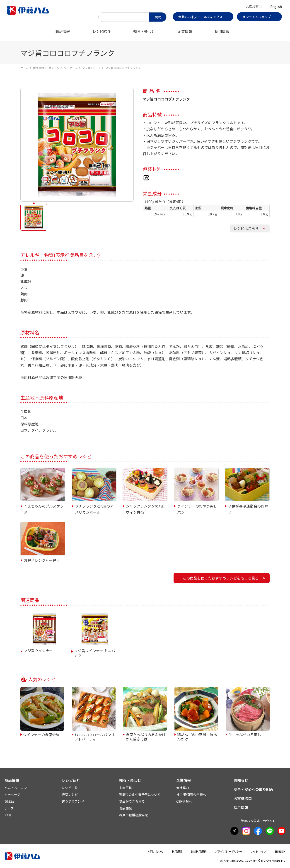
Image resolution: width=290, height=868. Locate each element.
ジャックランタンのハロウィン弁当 (146, 509)
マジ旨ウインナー (38, 651)
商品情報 (63, 31)
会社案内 (183, 788)
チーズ (9, 808)
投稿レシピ (70, 794)
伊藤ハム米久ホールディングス (200, 17)
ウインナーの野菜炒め (41, 734)
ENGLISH (280, 851)
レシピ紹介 (101, 31)
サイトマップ (258, 851)
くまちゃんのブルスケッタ (44, 509)
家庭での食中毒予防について (140, 794)
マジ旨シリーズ (91, 68)
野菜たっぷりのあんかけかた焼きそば (146, 736)
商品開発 (126, 808)
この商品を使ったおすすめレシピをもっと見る (221, 578)
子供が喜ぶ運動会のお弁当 (248, 509)
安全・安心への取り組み (254, 789)
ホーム (24, 68)
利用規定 (177, 851)
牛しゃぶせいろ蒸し (245, 734)
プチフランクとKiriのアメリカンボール (94, 509)
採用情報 (222, 31)
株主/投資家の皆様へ (191, 794)
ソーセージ (71, 68)
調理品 (9, 801)
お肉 (8, 815)
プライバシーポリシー (228, 851)
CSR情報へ (184, 801)
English (276, 7)
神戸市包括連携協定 (133, 815)
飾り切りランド (73, 801)
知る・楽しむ (144, 31)
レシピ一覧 (70, 788)
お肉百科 (126, 788)
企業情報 (185, 31)
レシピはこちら (246, 228)
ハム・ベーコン (16, 788)
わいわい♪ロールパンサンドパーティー (95, 736)
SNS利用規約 (199, 851)
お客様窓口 (254, 7)
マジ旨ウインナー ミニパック (95, 653)
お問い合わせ (155, 851)
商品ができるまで (132, 801)
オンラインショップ (257, 17)
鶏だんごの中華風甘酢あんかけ (197, 736)
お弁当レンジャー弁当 (42, 560)
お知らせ (241, 780)
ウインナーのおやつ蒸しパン (197, 509)
